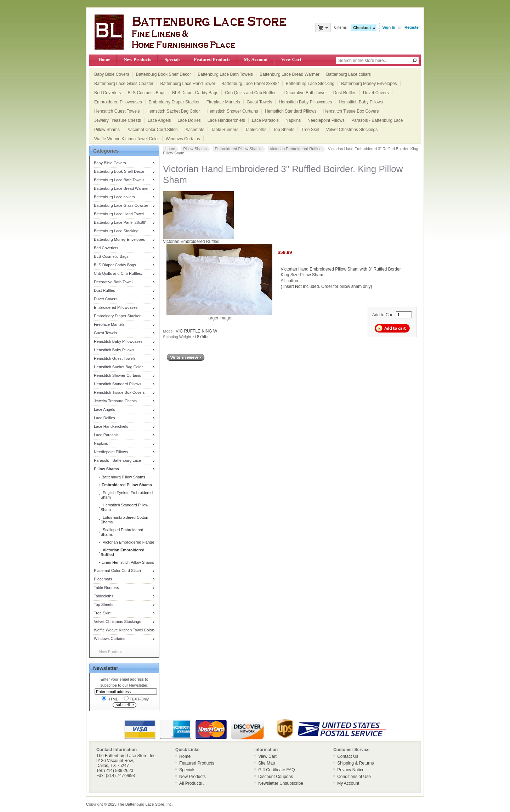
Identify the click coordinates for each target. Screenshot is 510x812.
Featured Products (212, 59)
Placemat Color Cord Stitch (152, 130)
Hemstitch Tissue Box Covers (351, 111)
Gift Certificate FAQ (276, 770)
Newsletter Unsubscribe (281, 783)
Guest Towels (260, 102)
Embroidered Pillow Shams (238, 149)
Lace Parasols (265, 120)
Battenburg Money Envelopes (369, 84)
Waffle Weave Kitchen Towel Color (127, 139)
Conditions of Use (354, 777)
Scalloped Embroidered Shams (122, 532)
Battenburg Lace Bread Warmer (290, 74)
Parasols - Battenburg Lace (377, 120)
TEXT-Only (136, 699)
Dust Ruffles (345, 93)
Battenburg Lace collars (348, 74)
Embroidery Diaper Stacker (174, 102)
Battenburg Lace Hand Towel (187, 84)
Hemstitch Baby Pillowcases (305, 102)
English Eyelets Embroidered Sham (127, 495)
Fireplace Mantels (223, 102)
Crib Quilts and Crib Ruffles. (251, 93)
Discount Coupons (276, 777)
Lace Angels (159, 120)
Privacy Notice (351, 770)
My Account (256, 59)
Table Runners (225, 130)
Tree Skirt (310, 130)
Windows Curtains (183, 139)
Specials (172, 59)
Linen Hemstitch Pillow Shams (127, 562)
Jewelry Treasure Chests (118, 120)
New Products (137, 59)
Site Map (267, 763)
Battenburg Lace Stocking (310, 84)
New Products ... (114, 652)
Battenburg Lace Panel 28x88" (250, 84)
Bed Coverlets (107, 93)
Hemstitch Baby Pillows (361, 102)
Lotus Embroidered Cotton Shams (124, 520)
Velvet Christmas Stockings (352, 130)
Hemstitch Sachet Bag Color (173, 111)
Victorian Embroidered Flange (127, 542)
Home (104, 59)
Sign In (389, 27)
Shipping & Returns (355, 763)
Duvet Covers (376, 93)
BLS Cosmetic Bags (146, 93)
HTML (110, 699)
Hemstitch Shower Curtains (232, 111)
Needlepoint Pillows (326, 120)
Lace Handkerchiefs (226, 120)
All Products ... (193, 783)
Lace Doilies (189, 120)
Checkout (362, 28)
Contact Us (348, 756)
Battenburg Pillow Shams (123, 477)
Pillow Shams (107, 130)
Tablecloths (256, 130)
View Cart (291, 59)
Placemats (194, 130)
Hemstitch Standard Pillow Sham (124, 507)
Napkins (293, 120)
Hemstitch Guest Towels (117, 111)
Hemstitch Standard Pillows (291, 111)
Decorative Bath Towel (305, 93)
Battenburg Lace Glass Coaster (124, 84)
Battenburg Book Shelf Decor (163, 74)
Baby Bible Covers (112, 74)
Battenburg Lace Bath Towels (225, 74)
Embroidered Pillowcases (118, 102)
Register (412, 27)
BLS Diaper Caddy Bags (195, 93)
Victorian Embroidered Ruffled (296, 149)
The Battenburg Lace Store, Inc (145, 804)
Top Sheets (284, 130)
